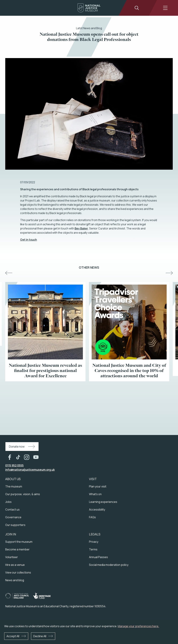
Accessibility (97, 509)
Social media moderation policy (109, 565)
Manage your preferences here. (138, 626)
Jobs (8, 502)
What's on (95, 494)
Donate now (17, 447)
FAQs (92, 517)
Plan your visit (98, 486)
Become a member (17, 549)
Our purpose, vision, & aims (23, 494)
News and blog (15, 580)
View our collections (18, 572)
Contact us (12, 509)
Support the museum (19, 542)
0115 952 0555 (14, 465)
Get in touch (29, 240)
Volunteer (12, 557)
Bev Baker (81, 228)
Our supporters (15, 525)
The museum (14, 486)
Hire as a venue (15, 565)
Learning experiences (103, 502)
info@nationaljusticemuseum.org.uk (30, 470)
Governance (13, 517)
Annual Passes (98, 557)
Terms (93, 549)
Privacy (94, 542)
